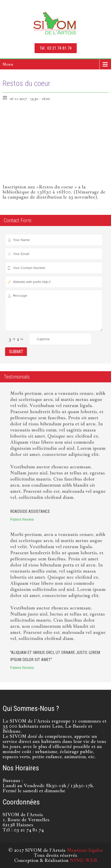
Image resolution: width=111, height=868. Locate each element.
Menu (8, 64)
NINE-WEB (83, 860)
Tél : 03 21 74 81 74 (56, 48)
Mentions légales (85, 850)
